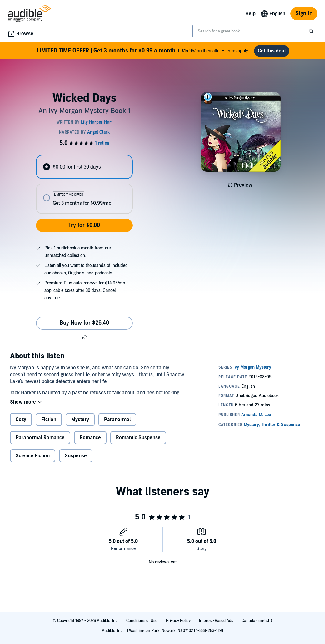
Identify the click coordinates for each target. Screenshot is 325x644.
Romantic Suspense (138, 438)
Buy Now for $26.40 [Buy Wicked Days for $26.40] (84, 323)
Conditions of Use (142, 621)
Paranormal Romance (40, 438)
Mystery (80, 420)
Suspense (76, 456)
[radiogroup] (84, 184)
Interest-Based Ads (217, 621)
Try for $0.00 (84, 225)
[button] (84, 337)
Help (250, 14)
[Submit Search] (312, 31)
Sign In (304, 14)
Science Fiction (33, 456)
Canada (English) (257, 621)
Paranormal (117, 420)
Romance (90, 438)
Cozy (21, 420)
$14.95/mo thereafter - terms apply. (143, 51)
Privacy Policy (179, 621)
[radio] (84, 167)
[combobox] (255, 31)
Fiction (49, 420)
